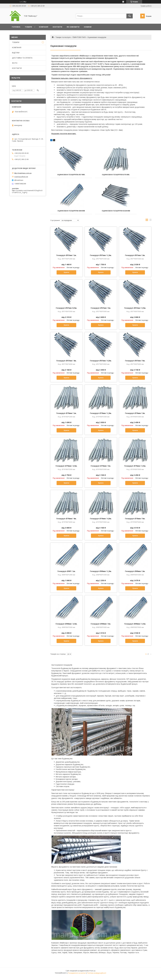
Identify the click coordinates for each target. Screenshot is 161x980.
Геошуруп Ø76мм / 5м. (135, 522)
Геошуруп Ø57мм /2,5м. (66, 312)
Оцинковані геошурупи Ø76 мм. (101, 176)
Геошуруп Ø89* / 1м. (66, 575)
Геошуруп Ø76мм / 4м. (66, 522)
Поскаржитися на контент (77, 977)
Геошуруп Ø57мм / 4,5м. (101, 364)
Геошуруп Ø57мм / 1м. (66, 259)
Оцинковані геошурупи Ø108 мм (66, 213)
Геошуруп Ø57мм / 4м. (66, 364)
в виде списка (150, 224)
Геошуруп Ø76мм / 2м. (135, 417)
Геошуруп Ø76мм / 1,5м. (101, 417)
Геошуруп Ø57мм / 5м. (135, 364)
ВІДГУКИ (16, 53)
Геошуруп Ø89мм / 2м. (135, 575)
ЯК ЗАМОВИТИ (73, 27)
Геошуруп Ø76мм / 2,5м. (66, 469)
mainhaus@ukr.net (21, 177)
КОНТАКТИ (57, 27)
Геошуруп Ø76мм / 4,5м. (101, 522)
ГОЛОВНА (16, 27)
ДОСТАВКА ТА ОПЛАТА (22, 58)
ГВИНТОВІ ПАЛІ (79, 37)
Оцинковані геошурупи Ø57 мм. (66, 176)
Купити (66, 276)
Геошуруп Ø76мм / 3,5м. (135, 469)
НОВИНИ (88, 27)
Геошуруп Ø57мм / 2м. (135, 259)
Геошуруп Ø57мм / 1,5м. (101, 259)
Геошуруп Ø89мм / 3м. (101, 627)
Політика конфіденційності (97, 977)
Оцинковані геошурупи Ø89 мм (136, 176)
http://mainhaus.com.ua (23, 173)
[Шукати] (130, 16)
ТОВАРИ (28, 27)
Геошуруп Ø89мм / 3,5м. (135, 627)
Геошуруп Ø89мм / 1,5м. (101, 575)
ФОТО (15, 63)
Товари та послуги (63, 37)
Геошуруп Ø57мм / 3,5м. (135, 312)
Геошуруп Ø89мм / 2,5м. (66, 627)
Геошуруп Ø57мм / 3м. (101, 312)
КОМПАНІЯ (44, 27)
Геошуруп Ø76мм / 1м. (66, 417)
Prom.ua (92, 974)
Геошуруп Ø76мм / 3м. (101, 469)
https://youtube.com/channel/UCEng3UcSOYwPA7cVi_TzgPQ (27, 192)
